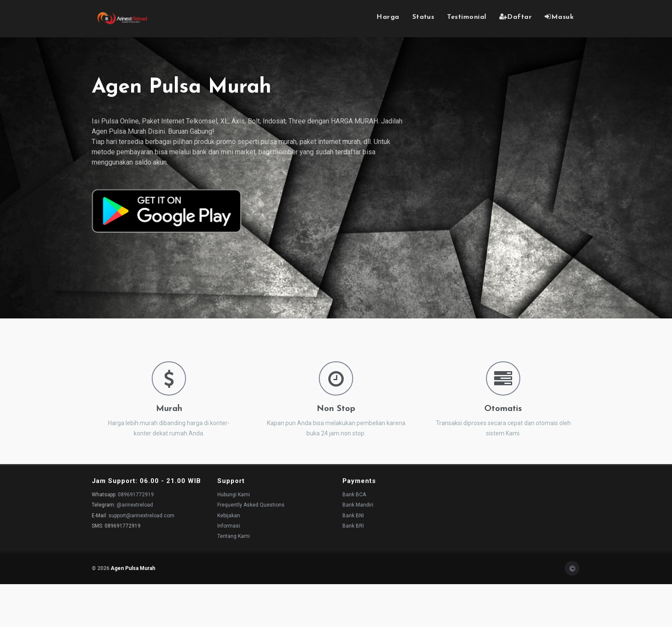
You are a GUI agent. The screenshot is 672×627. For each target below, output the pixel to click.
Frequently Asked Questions (251, 505)
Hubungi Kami (234, 495)
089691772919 (136, 495)
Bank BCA (354, 495)
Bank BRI (353, 526)
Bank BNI (353, 516)
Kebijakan (229, 516)
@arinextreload (135, 505)
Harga (388, 17)
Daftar (516, 17)
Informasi (229, 526)
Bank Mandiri (358, 505)
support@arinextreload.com (141, 516)
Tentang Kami (234, 536)
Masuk (559, 17)
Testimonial (466, 17)
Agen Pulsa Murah (133, 568)
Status (423, 17)
